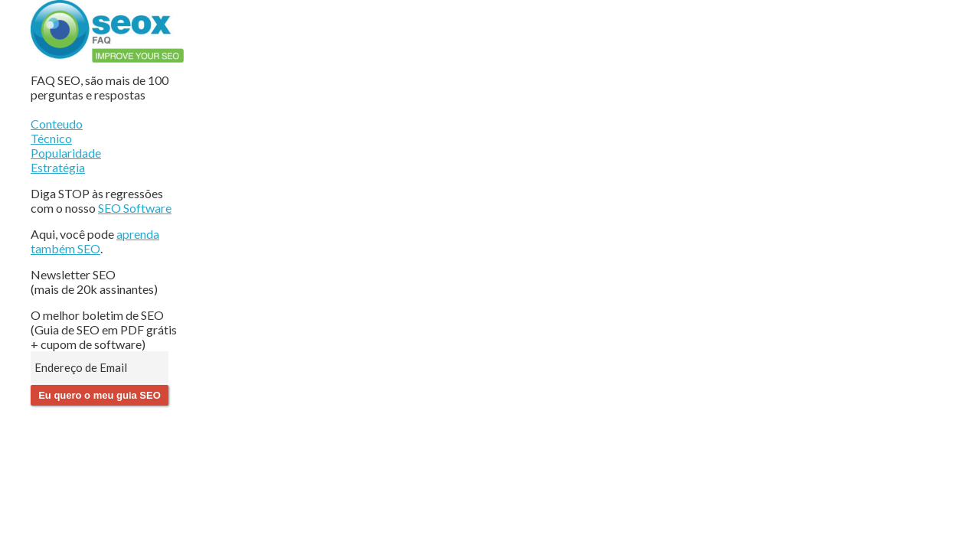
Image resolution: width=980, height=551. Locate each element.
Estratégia (58, 167)
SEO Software (135, 208)
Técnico (51, 138)
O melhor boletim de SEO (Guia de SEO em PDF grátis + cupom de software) (104, 329)
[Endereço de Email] (100, 367)
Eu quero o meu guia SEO (100, 395)
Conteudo (57, 124)
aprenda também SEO (95, 241)
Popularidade (66, 153)
